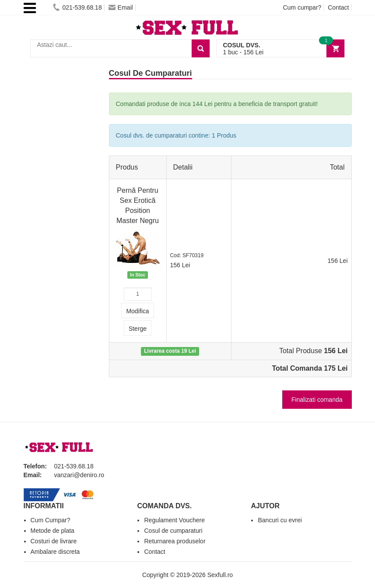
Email (121, 7)
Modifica (137, 311)
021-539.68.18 (77, 7)
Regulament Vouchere (174, 520)
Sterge (138, 329)
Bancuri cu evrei (280, 520)
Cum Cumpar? (51, 520)
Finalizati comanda (317, 400)
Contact (338, 7)
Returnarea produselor (175, 541)
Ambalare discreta (55, 552)
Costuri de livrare (54, 541)
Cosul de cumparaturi (173, 531)
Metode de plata (53, 531)
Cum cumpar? (302, 7)
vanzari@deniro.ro (79, 475)
